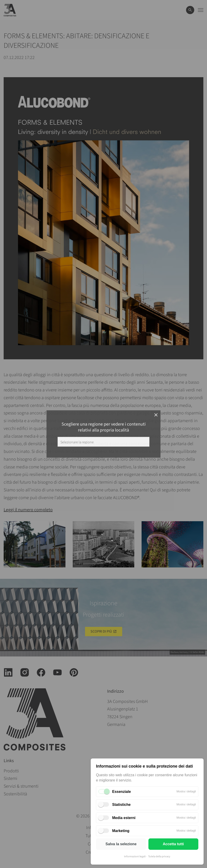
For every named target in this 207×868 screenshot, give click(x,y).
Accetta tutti (173, 844)
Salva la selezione (121, 844)
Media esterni (124, 818)
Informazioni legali (135, 857)
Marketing (121, 831)
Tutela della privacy (159, 857)
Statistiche (121, 805)
